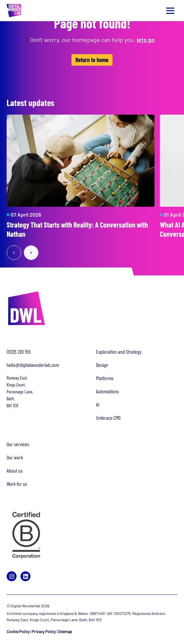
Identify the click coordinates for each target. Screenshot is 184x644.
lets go (146, 40)
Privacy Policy (44, 631)
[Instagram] (12, 576)
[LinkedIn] (25, 576)
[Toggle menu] (170, 11)
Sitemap (65, 631)
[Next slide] (31, 253)
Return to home (92, 60)
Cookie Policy (18, 631)
